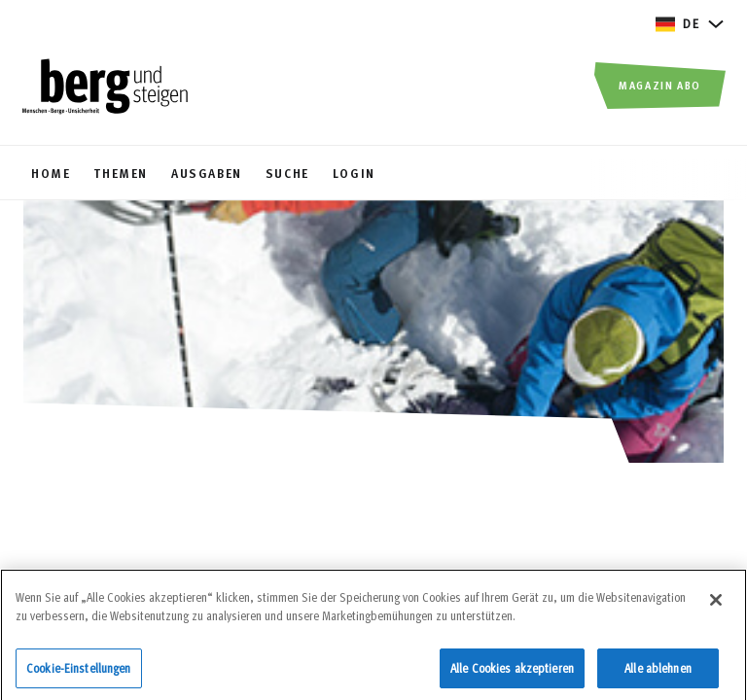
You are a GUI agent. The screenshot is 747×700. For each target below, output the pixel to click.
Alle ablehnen (658, 675)
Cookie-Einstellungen (79, 675)
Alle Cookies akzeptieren (512, 675)
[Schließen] (716, 607)
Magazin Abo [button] (660, 85)
